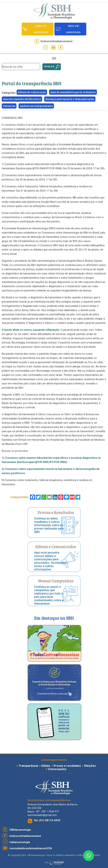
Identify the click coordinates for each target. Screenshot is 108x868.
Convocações (57, 769)
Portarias (9, 106)
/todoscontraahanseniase (25, 836)
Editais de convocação (32, 92)
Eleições (90, 766)
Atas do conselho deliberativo (22, 99)
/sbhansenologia (19, 842)
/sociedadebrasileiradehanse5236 (30, 848)
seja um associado (73, 29)
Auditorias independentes (36, 106)
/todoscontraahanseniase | (57, 41)
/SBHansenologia (20, 830)
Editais (46, 766)
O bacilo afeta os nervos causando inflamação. (31, 330)
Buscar (49, 66)
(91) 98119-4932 (50, 820)
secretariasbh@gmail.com (42, 815)
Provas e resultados (68, 766)
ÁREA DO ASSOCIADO (41, 29)
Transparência (29, 766)
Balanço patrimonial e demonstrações (70, 99)
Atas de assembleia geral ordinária (73, 92)
